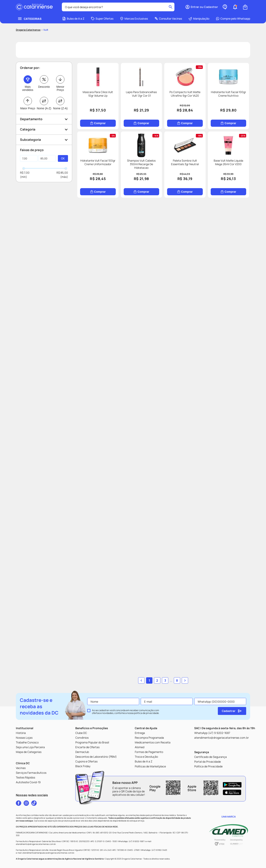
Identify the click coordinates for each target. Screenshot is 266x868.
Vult (46, 30)
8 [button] (177, 680)
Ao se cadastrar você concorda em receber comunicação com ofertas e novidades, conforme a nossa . (126, 712)
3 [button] (165, 680)
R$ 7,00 (25, 173)
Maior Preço (28, 108)
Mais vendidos (28, 88)
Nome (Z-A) (60, 108)
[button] (201, 7)
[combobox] (118, 7)
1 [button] (149, 680)
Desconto (44, 87)
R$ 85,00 (62, 173)
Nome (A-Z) (44, 108)
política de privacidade (146, 713)
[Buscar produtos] (171, 7)
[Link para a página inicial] (28, 30)
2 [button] (157, 680)
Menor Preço (60, 88)
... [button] (171, 680)
